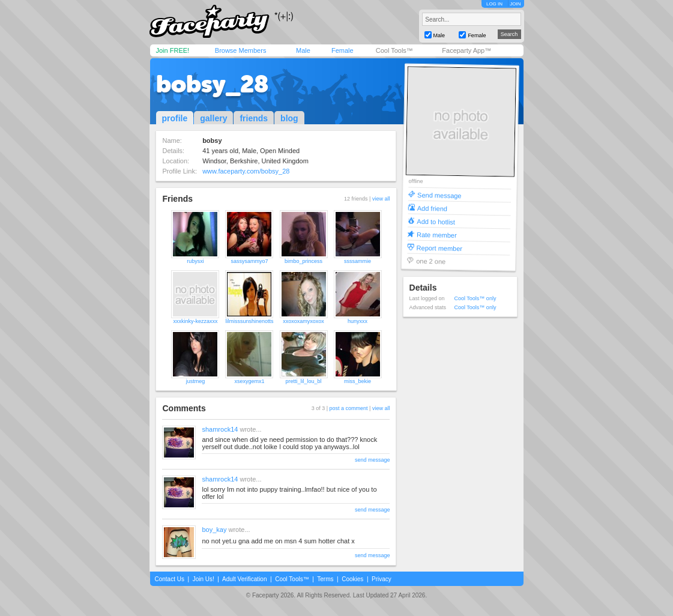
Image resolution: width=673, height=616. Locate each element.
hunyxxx (358, 321)
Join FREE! (173, 50)
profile (175, 118)
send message (373, 460)
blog (289, 118)
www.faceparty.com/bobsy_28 (246, 171)
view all (381, 199)
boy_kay (214, 530)
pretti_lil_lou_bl (303, 381)
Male (303, 50)
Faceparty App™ (466, 50)
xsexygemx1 (249, 381)
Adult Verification (245, 579)
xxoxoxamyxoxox (303, 321)
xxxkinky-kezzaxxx (195, 321)
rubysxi (195, 261)
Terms (325, 579)
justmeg (196, 381)
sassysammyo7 (249, 261)
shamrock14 (220, 429)
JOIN (515, 4)
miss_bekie (358, 381)
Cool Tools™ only (475, 298)
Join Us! (204, 579)
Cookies (352, 579)
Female (343, 50)
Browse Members (241, 50)
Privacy (382, 579)
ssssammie (358, 261)
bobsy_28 (212, 84)
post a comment (349, 408)
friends (254, 118)
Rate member (436, 234)
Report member (439, 248)
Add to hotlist (436, 221)
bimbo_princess (303, 261)
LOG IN (494, 4)
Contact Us (170, 579)
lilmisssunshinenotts (249, 321)
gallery (213, 118)
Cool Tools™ (394, 50)
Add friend (432, 208)
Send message (439, 195)
